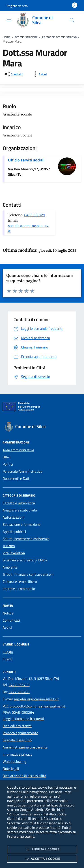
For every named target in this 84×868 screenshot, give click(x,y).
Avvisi (7, 627)
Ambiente (10, 567)
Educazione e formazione (22, 524)
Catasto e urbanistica (19, 503)
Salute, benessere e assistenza (26, 539)
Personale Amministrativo (59, 37)
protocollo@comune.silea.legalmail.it (37, 706)
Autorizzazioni (14, 517)
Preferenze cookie (21, 836)
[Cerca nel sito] (72, 20)
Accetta (42, 859)
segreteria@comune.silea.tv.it (36, 699)
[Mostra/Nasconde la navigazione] (9, 20)
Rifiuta (42, 849)
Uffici (7, 457)
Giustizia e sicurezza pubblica (25, 560)
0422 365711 (19, 685)
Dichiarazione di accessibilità (24, 776)
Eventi (8, 659)
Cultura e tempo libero (20, 581)
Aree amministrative (18, 450)
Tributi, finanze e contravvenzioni (28, 574)
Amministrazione (26, 37)
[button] (17, 6)
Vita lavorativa (14, 553)
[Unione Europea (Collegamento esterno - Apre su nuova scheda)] (42, 407)
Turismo (9, 546)
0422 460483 (19, 692)
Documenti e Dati (16, 478)
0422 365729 (35, 215)
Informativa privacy (17, 754)
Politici (8, 464)
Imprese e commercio (19, 589)
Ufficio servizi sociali (26, 160)
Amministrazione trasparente (25, 747)
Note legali (11, 769)
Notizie (8, 613)
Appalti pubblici (14, 532)
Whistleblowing (14, 761)
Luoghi (8, 652)
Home (7, 37)
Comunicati (11, 620)
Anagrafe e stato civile (20, 510)
